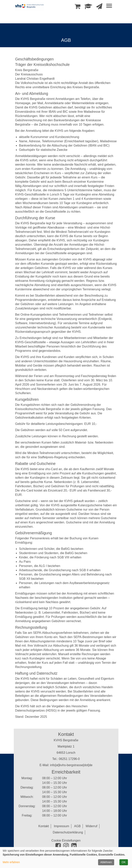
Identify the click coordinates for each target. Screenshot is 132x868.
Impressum (62, 826)
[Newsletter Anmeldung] (99, 7)
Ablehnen (106, 862)
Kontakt (44, 826)
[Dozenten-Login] (88, 7)
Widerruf (91, 826)
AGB (77, 826)
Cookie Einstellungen (66, 840)
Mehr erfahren (11, 862)
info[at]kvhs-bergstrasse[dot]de (71, 765)
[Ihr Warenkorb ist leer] (78, 7)
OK (124, 862)
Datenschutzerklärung (68, 832)
